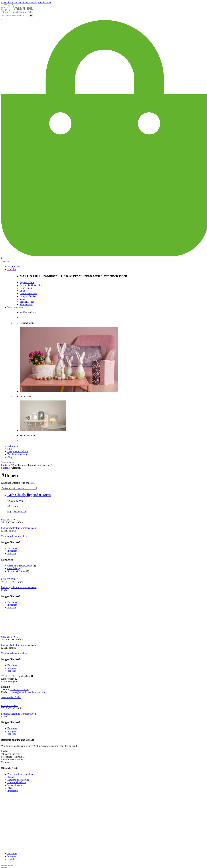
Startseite (6, 465)
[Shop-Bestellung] (19, 488)
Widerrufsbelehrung (17, 782)
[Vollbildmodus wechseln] (9, 865)
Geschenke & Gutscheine (20, 566)
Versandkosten (20, 512)
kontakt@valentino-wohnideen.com (19, 528)
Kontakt (11, 777)
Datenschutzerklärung (18, 780)
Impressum (13, 791)
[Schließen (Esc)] (2, 865)
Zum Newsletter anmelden (14, 536)
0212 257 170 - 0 (10, 520)
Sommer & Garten (16, 571)
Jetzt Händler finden (11, 697)
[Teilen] (6, 865)
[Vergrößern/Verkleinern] (12, 865)
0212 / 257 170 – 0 (19, 689)
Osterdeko (12, 568)
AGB (10, 788)
